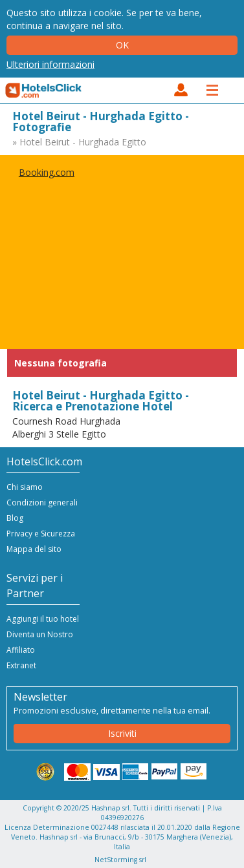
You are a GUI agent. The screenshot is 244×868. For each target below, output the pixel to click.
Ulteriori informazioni (50, 64)
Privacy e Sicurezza (41, 534)
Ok (122, 45)
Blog (15, 518)
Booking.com (47, 172)
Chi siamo (25, 487)
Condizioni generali (42, 503)
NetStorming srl (120, 860)
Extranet (21, 665)
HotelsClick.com (44, 90)
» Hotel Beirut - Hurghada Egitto (79, 142)
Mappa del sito (34, 549)
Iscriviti (122, 733)
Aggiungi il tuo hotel (43, 619)
